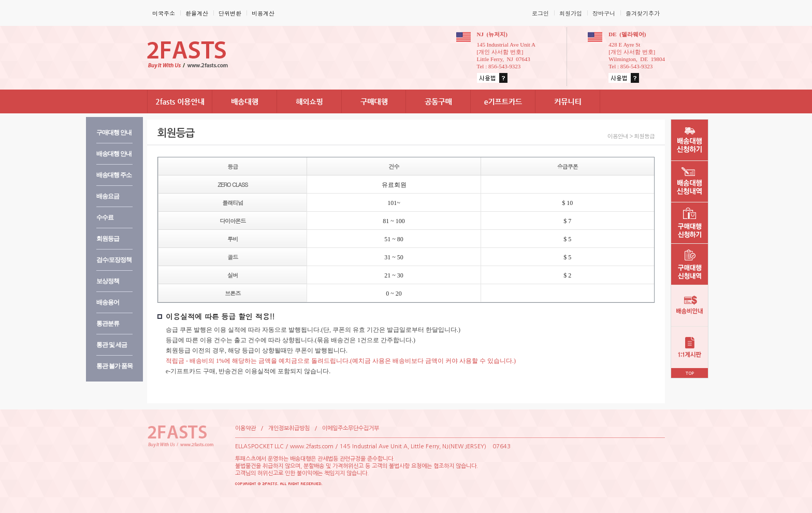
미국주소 (164, 13)
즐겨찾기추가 (643, 13)
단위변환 (230, 13)
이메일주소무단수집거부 (351, 428)
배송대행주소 (114, 175)
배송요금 (108, 196)
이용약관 (245, 428)
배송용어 (108, 302)
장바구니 (604, 13)
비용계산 (263, 13)
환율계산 (197, 13)
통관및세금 (112, 345)
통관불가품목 (114, 366)
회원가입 (571, 13)
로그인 (540, 13)
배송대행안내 (114, 154)
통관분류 (108, 324)
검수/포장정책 (114, 260)
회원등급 (108, 239)
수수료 (105, 217)
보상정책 (108, 281)
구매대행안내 (114, 133)
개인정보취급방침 (289, 428)
